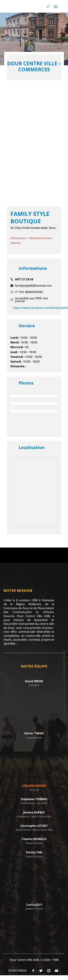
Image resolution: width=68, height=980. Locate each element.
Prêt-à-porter (18, 238)
